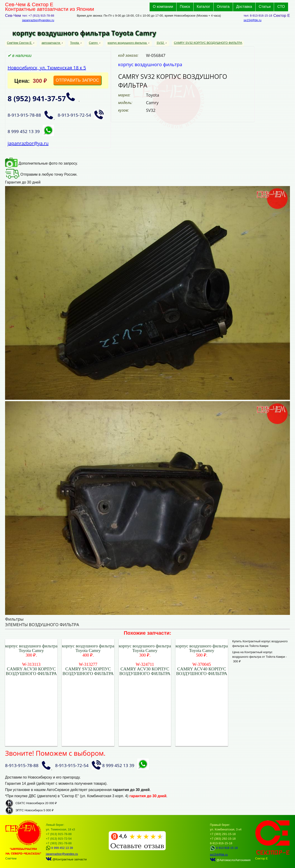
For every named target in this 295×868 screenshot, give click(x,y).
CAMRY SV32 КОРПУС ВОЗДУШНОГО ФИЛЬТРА (208, 43)
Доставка (244, 7)
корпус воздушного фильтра (128, 43)
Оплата (223, 7)
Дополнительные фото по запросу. (41, 163)
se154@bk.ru (253, 20)
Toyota (75, 43)
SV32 (161, 43)
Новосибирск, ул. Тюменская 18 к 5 (47, 68)
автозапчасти (51, 43)
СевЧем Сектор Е (20, 43)
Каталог (204, 7)
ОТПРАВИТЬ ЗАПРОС (77, 80)
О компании (163, 7)
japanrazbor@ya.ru (28, 143)
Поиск (185, 7)
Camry (94, 43)
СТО (281, 7)
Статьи (265, 7)
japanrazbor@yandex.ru (38, 20)
